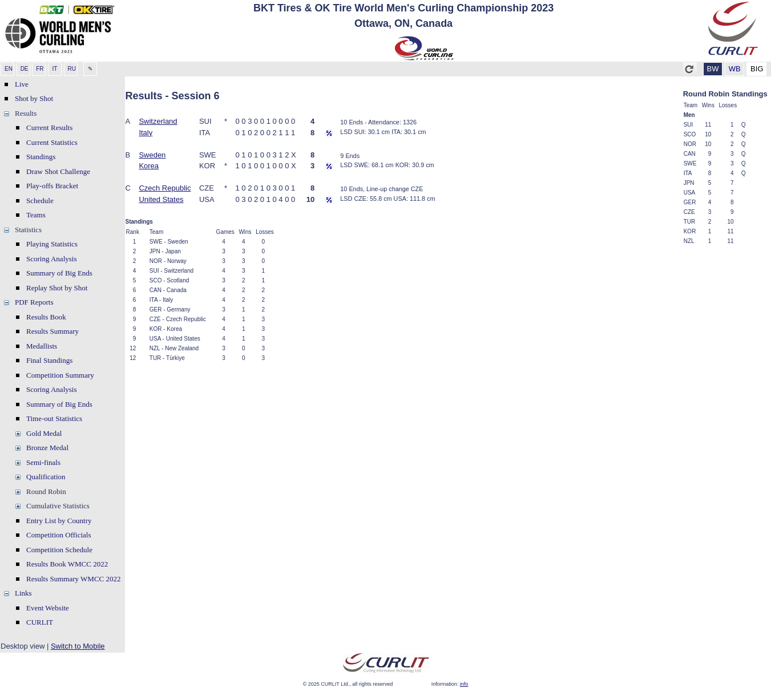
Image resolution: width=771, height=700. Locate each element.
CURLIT (40, 622)
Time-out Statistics (54, 418)
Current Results (49, 128)
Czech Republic (165, 188)
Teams (36, 215)
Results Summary (53, 331)
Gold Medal (44, 433)
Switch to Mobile (78, 646)
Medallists (42, 346)
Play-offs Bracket (52, 186)
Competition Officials (59, 535)
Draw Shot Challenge (58, 171)
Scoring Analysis (51, 259)
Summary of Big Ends (59, 273)
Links (23, 593)
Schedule (40, 201)
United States (161, 199)
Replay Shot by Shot (57, 288)
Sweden (152, 155)
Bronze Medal (47, 448)
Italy (146, 133)
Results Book (46, 317)
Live (22, 84)
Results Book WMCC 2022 (67, 564)
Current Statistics (52, 142)
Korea (149, 166)
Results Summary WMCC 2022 (74, 579)
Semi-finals (43, 462)
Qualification (46, 477)
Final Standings (49, 360)
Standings (41, 157)
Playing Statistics (52, 244)
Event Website (48, 608)
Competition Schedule (59, 550)
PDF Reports (34, 302)
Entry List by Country (59, 521)
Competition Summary (60, 375)
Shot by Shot (34, 98)
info (464, 684)
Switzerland (158, 121)
